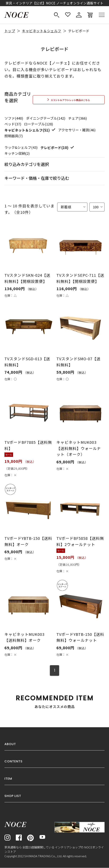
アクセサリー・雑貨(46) (77, 130)
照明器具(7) (14, 136)
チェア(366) (78, 118)
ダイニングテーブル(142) (46, 118)
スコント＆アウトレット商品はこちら (70, 100)
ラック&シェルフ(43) (21, 147)
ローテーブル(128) (39, 124)
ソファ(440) (14, 118)
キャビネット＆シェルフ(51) (27, 130)
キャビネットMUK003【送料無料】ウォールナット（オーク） (79, 448)
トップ (10, 31)
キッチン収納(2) (17, 153)
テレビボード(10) (55, 147)
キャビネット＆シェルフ (42, 31)
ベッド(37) (13, 124)
